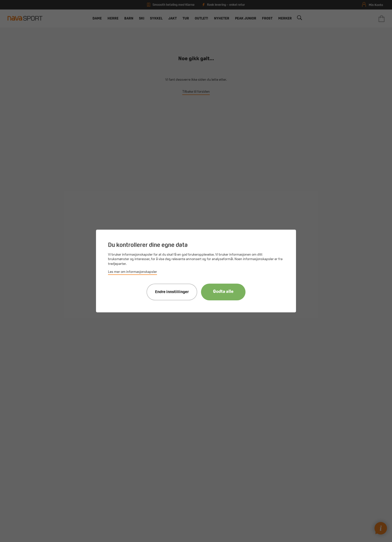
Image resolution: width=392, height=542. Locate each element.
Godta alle (223, 292)
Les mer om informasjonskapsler (132, 272)
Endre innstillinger (172, 292)
